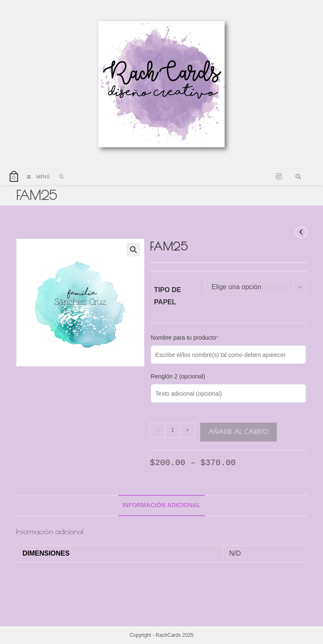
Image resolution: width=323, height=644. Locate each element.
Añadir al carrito (238, 432)
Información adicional (162, 505)
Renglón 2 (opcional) (178, 376)
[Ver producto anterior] (301, 232)
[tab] (162, 506)
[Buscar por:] (59, 177)
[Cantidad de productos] (172, 430)
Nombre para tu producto (184, 338)
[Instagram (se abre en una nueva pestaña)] (279, 177)
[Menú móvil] (37, 177)
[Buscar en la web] (298, 178)
